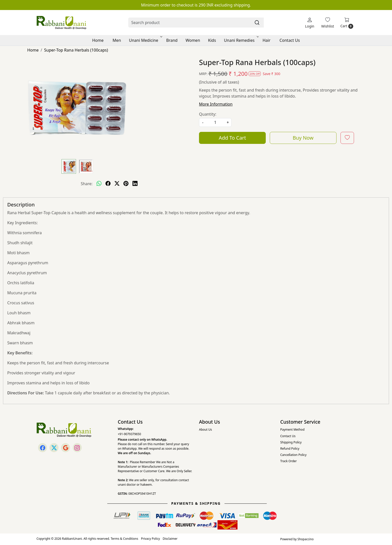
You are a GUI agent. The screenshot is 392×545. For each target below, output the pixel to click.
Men (117, 40)
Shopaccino (306, 539)
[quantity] (215, 122)
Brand (172, 40)
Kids (212, 40)
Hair (266, 40)
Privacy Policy (150, 539)
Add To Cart (232, 138)
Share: (87, 184)
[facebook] (108, 184)
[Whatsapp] (99, 184)
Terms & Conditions (124, 539)
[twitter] (117, 184)
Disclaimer (170, 539)
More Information (216, 104)
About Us (205, 430)
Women (193, 40)
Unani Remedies (241, 40)
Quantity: (208, 114)
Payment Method (292, 430)
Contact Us (290, 40)
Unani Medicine (145, 40)
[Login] (310, 23)
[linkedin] (135, 184)
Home (98, 40)
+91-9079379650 (129, 434)
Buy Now (303, 138)
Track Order (288, 461)
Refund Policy (290, 449)
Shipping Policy (291, 442)
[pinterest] (126, 184)
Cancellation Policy (293, 455)
